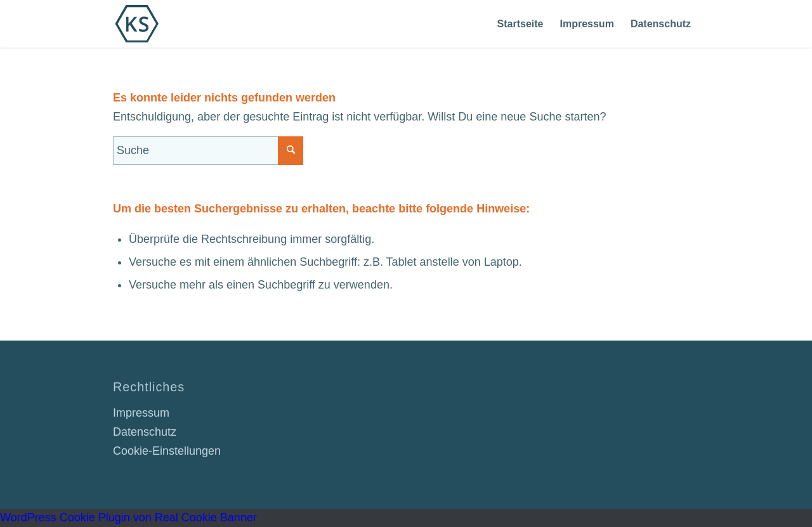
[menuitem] (521, 24)
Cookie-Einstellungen (167, 451)
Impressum (141, 413)
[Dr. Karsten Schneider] (137, 24)
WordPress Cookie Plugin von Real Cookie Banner (128, 517)
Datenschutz (145, 432)
